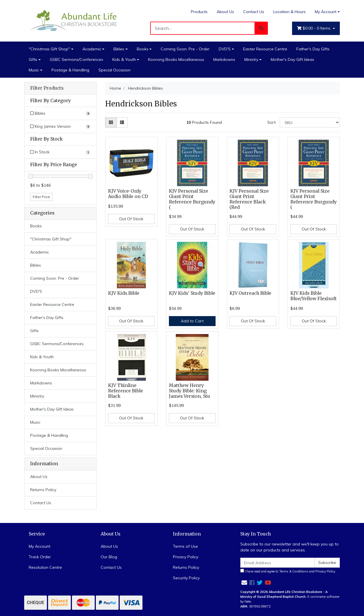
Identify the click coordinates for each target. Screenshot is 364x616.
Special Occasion (114, 70)
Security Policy (186, 578)
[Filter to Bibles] (60, 113)
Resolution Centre (45, 567)
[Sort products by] (310, 122)
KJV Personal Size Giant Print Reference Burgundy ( (192, 199)
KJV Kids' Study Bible (192, 293)
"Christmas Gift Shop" (49, 49)
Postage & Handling (70, 70)
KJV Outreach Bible (250, 293)
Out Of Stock (131, 219)
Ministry (251, 59)
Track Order (40, 557)
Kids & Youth (124, 59)
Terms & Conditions (294, 571)
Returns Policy (43, 490)
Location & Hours (289, 12)
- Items (314, 28)
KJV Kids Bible (124, 293)
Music (34, 70)
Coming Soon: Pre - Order (185, 49)
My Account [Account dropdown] (326, 12)
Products (199, 12)
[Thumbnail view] (111, 122)
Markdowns (224, 59)
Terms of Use (185, 546)
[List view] (122, 122)
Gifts (33, 59)
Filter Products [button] (47, 88)
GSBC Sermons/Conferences (76, 59)
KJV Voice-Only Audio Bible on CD (128, 194)
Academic (92, 49)
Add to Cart (192, 321)
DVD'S (225, 49)
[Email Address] (278, 563)
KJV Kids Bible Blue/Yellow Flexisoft (314, 296)
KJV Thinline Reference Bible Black (126, 391)
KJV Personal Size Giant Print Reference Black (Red (249, 199)
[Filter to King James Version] (60, 126)
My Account (40, 546)
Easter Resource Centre (265, 49)
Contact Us (254, 12)
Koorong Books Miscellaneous (176, 59)
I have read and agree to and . (288, 571)
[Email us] (244, 583)
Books (143, 49)
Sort (271, 122)
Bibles (119, 49)
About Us (225, 12)
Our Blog (109, 557)
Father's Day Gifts (313, 49)
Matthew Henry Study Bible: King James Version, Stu (190, 391)
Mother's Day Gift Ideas (292, 59)
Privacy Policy (186, 557)
